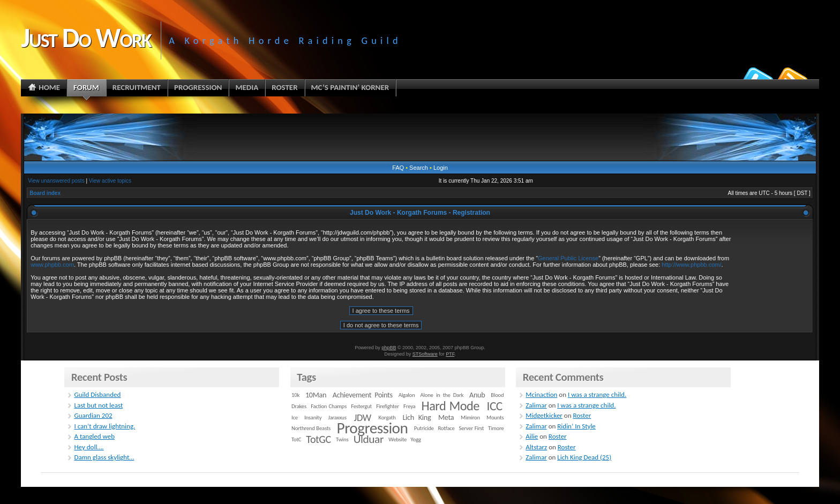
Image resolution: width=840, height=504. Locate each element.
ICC (494, 406)
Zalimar (536, 405)
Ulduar (369, 439)
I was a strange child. (597, 394)
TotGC (318, 439)
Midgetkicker (544, 415)
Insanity (313, 418)
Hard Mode (451, 406)
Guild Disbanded (97, 394)
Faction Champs (329, 406)
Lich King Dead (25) (584, 457)
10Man (316, 395)
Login (441, 168)
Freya (409, 406)
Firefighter (387, 406)
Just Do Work (86, 37)
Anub (477, 395)
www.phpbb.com (52, 265)
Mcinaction (541, 394)
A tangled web (94, 436)
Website (397, 439)
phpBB (389, 348)
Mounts (495, 418)
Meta (446, 418)
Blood (497, 395)
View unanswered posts (56, 181)
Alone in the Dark (442, 395)
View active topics (110, 181)
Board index (45, 193)
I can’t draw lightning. (104, 426)
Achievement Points (363, 395)
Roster (582, 415)
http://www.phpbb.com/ (691, 265)
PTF (450, 354)
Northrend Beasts (311, 428)
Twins (342, 439)
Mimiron (470, 418)
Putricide (424, 428)
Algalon (407, 395)
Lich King (417, 418)
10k (295, 395)
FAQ (398, 168)
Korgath (387, 418)
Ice (295, 418)
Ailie (532, 436)
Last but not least (98, 405)
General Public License (568, 258)
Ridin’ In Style (576, 426)
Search (419, 168)
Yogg (415, 439)
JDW (362, 418)
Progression (373, 428)
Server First (472, 428)
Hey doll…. (89, 447)
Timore (496, 428)
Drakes (299, 406)
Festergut (361, 406)
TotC (296, 439)
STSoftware (425, 354)
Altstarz (536, 447)
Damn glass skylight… (104, 457)
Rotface (446, 428)
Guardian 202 (93, 415)
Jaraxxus (337, 418)
